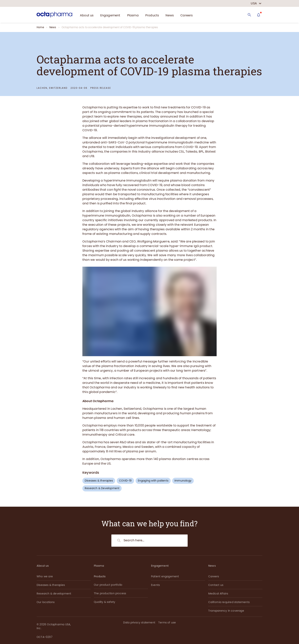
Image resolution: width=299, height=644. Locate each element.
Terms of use (167, 623)
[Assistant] (259, 15)
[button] (257, 623)
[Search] (249, 15)
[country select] (256, 3)
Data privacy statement (139, 623)
